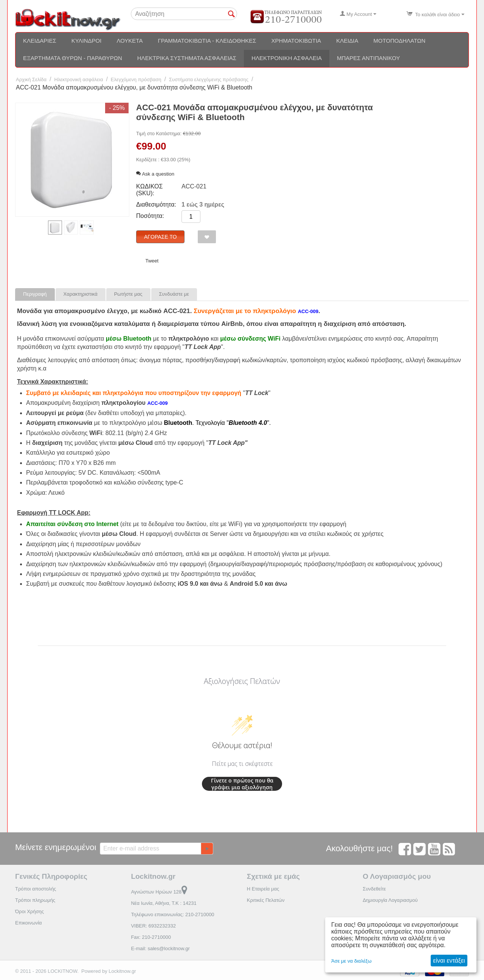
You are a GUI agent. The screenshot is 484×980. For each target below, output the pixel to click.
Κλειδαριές (40, 41)
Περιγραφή (35, 294)
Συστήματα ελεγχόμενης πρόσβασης (209, 79)
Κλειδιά (347, 41)
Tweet (152, 261)
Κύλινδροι (87, 41)
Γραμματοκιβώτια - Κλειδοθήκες (207, 41)
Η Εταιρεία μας (263, 889)
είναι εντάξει (449, 961)
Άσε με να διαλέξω (351, 961)
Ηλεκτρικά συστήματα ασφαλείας (187, 58)
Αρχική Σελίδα (31, 79)
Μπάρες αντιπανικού (368, 58)
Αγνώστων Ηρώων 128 (159, 892)
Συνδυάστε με (174, 294)
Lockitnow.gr (122, 971)
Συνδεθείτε (374, 889)
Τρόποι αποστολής (36, 889)
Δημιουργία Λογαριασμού (390, 900)
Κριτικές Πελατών (266, 900)
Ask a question (155, 174)
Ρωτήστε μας (128, 294)
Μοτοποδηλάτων (400, 41)
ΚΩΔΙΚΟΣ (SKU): (149, 190)
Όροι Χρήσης (29, 911)
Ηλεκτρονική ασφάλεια (287, 58)
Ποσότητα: (150, 216)
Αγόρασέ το (160, 237)
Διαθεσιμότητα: (156, 204)
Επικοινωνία (29, 923)
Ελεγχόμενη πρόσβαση (136, 79)
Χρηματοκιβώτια (296, 41)
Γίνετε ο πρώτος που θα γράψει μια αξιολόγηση (242, 784)
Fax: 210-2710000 (151, 937)
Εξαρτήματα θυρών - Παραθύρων (73, 58)
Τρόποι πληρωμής (35, 900)
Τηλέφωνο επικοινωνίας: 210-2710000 (172, 914)
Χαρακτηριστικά (81, 294)
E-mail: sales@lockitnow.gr (160, 948)
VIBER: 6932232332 (153, 926)
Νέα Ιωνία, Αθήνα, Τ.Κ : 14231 (164, 903)
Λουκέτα (130, 41)
